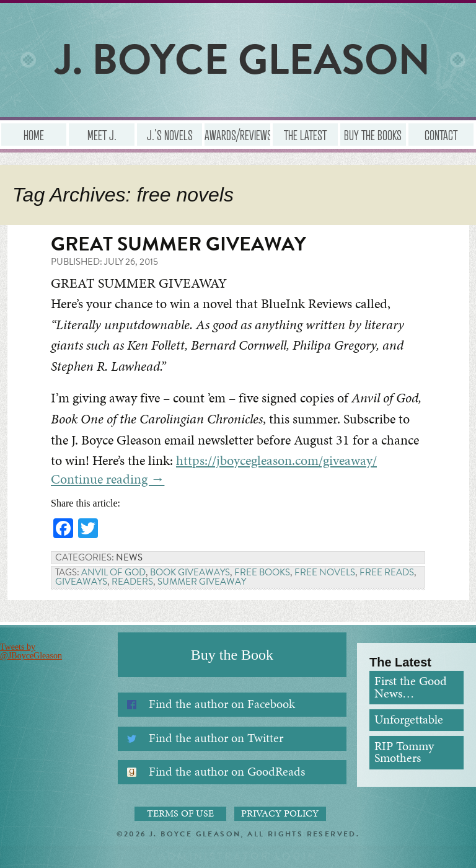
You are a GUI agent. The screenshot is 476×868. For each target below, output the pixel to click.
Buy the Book (232, 655)
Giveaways (81, 582)
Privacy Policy (280, 813)
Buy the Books (373, 135)
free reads (387, 572)
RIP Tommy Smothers (404, 752)
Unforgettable (409, 720)
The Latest (305, 135)
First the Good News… (411, 687)
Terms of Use (180, 813)
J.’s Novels (170, 135)
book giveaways (190, 572)
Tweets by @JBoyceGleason (31, 651)
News (129, 557)
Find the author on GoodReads (227, 772)
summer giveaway (202, 582)
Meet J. (102, 135)
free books (262, 572)
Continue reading (108, 479)
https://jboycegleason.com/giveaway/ (276, 460)
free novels (325, 572)
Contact (441, 135)
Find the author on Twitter (216, 738)
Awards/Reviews (237, 135)
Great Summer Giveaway (178, 244)
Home (34, 135)
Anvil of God (113, 572)
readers (132, 582)
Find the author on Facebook (222, 704)
